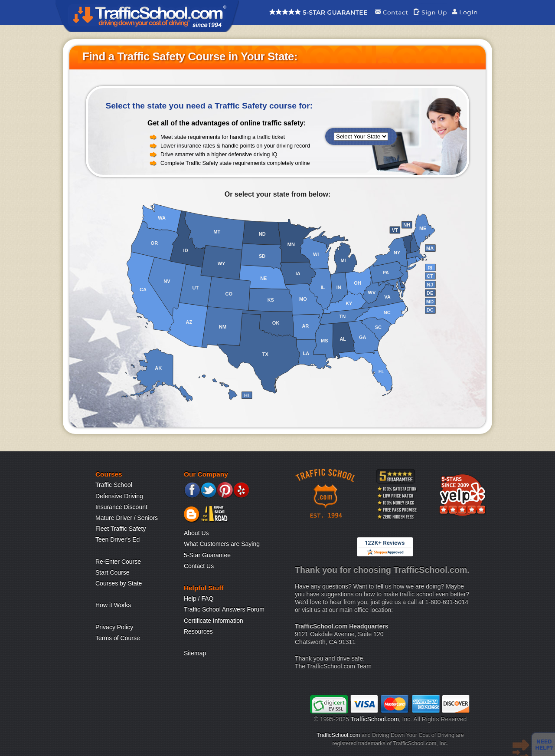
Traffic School (114, 485)
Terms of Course (118, 638)
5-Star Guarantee (207, 555)
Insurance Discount (121, 507)
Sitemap (195, 653)
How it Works (113, 605)
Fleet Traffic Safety (121, 529)
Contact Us (199, 566)
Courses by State (119, 583)
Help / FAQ (199, 598)
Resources (198, 631)
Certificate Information (214, 621)
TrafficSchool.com (375, 719)
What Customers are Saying (222, 544)
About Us (196, 533)
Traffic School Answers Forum (224, 609)
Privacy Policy (114, 627)
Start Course (113, 572)
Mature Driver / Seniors (127, 518)
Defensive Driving (119, 496)
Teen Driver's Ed (118, 539)
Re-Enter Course (118, 562)
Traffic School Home (147, 16)
